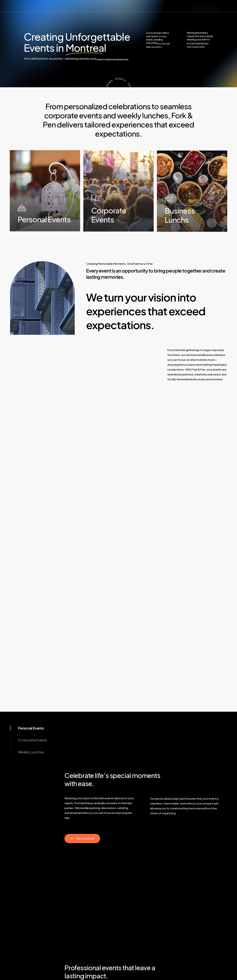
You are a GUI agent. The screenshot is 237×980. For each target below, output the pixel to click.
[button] (100, 835)
